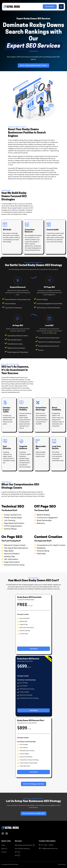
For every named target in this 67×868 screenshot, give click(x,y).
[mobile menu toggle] (61, 7)
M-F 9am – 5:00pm (46, 845)
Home (3, 845)
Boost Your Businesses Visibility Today (33, 66)
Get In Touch (50, 7)
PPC (16, 852)
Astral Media (15, 864)
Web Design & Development (24, 845)
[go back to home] (11, 828)
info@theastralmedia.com (48, 848)
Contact (4, 852)
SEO (16, 855)
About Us (4, 849)
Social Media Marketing (22, 849)
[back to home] (12, 7)
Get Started (34, 649)
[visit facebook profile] (3, 833)
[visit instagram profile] (7, 833)
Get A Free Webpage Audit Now (34, 784)
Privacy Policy (62, 864)
